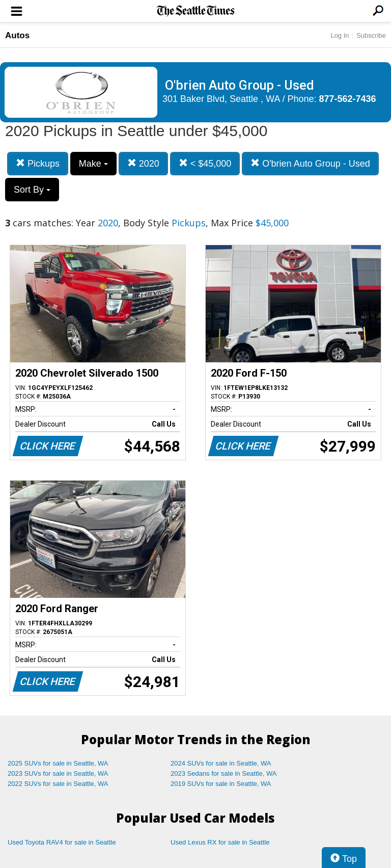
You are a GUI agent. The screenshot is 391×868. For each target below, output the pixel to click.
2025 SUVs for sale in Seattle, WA (58, 763)
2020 (143, 163)
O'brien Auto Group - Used (310, 163)
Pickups (38, 163)
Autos (17, 35)
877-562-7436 (348, 99)
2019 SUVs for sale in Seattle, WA (221, 784)
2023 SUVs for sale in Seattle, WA (58, 773)
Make (93, 164)
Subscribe (371, 35)
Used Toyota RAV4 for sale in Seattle (62, 842)
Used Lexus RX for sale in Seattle (220, 842)
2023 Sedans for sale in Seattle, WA (224, 773)
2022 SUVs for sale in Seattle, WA (58, 784)
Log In (340, 35)
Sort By (32, 190)
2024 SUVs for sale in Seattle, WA (221, 763)
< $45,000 (205, 163)
